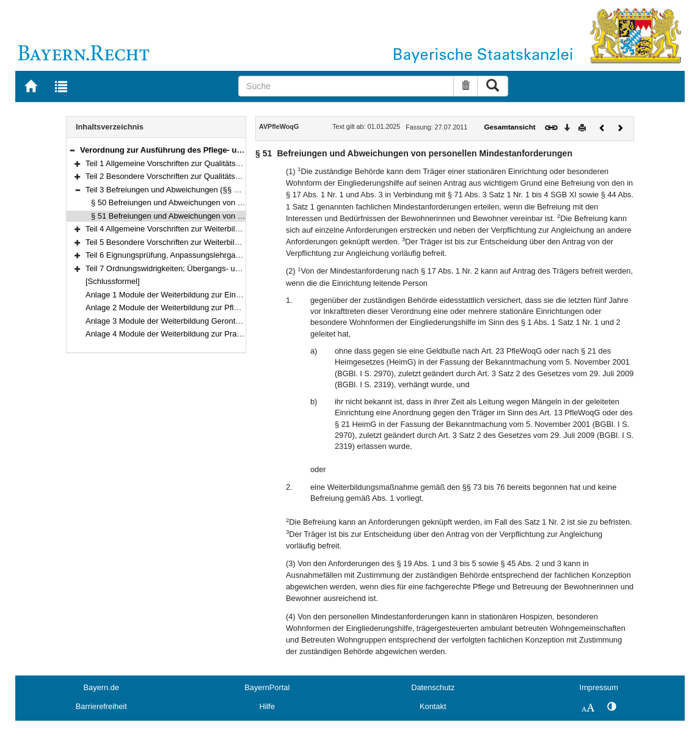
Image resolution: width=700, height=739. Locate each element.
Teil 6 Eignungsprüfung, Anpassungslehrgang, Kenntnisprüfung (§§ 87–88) (216, 255)
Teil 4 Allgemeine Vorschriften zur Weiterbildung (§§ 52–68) (189, 229)
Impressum (599, 687)
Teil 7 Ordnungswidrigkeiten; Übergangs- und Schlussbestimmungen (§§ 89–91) (226, 268)
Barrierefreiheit (101, 706)
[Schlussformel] (113, 281)
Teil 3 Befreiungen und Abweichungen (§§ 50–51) (172, 190)
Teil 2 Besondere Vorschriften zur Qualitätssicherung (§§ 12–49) (198, 176)
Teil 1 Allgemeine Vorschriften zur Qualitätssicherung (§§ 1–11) (196, 163)
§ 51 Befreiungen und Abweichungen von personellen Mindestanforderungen (225, 216)
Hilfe (267, 706)
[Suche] (346, 86)
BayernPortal (267, 687)
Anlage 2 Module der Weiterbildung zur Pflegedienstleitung (188, 308)
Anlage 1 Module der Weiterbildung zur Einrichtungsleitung (188, 295)
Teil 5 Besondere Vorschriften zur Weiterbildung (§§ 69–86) (189, 242)
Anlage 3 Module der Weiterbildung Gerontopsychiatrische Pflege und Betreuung (227, 321)
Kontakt (433, 706)
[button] (72, 150)
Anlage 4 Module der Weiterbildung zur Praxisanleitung (182, 334)
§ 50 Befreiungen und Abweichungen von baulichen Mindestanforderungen (222, 202)
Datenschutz (433, 687)
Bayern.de (101, 687)
